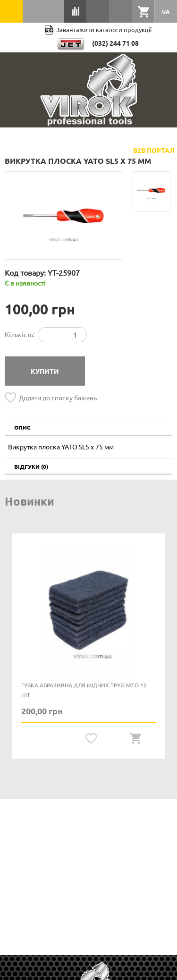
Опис (22, 427)
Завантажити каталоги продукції (98, 30)
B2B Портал (154, 150)
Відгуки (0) (31, 466)
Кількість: (20, 334)
